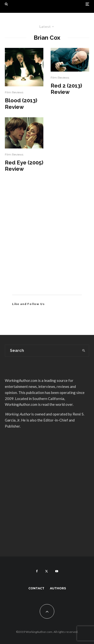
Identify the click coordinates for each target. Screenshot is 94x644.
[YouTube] (57, 571)
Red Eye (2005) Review (24, 166)
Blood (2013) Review (21, 104)
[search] (84, 351)
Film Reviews (14, 92)
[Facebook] (37, 571)
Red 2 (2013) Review (66, 89)
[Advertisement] (47, 241)
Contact (36, 588)
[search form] (42, 351)
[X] (47, 571)
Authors (58, 588)
